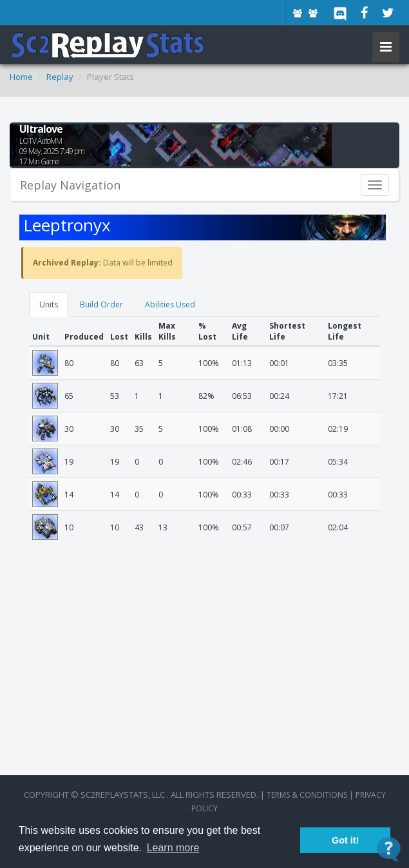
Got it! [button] (345, 840)
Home (21, 77)
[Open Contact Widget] (389, 849)
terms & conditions (307, 795)
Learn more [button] (173, 848)
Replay (60, 77)
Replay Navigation (70, 185)
